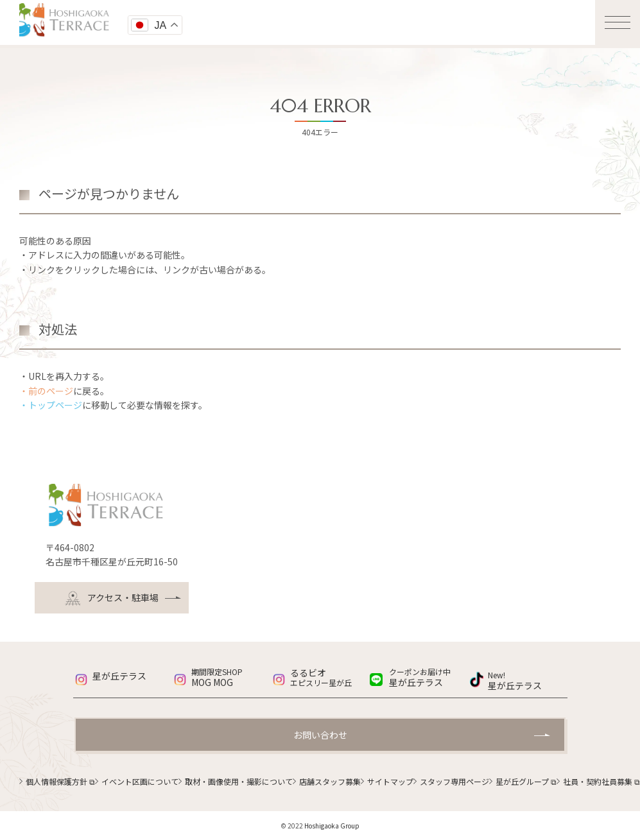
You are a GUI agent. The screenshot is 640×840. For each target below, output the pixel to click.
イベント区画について (140, 781)
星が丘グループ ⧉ (526, 781)
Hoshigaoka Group (332, 826)
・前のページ (46, 391)
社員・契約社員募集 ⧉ (601, 781)
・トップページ (51, 405)
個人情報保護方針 (60, 781)
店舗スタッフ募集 (330, 781)
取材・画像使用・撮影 (239, 781)
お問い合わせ (320, 735)
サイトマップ (390, 781)
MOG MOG (231, 678)
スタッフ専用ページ (454, 781)
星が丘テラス (119, 676)
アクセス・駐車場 (112, 598)
